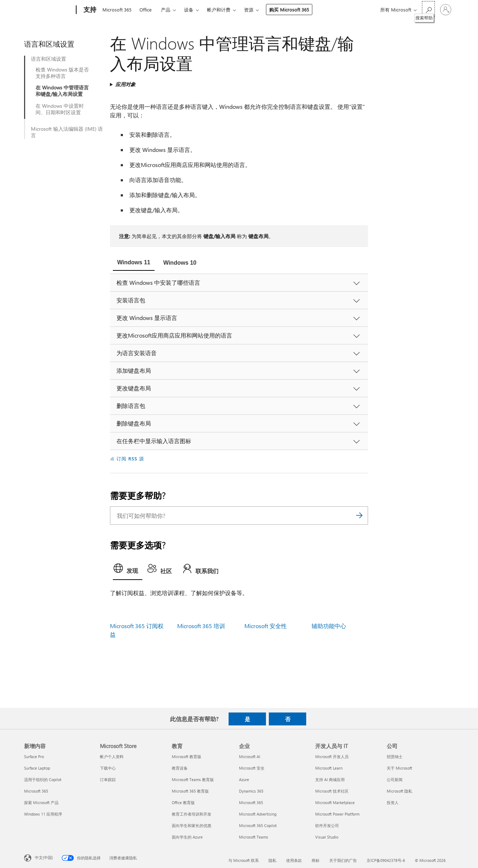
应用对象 (125, 84)
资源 (249, 10)
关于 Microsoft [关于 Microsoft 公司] (399, 768)
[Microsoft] (49, 10)
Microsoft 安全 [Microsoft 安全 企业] (252, 768)
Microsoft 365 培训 (201, 626)
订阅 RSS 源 (130, 458)
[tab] (134, 263)
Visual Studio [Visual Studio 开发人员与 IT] (327, 837)
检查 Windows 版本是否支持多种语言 (62, 73)
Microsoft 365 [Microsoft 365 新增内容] (36, 791)
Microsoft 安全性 (266, 626)
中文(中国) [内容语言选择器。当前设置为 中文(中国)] (44, 857)
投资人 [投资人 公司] (393, 802)
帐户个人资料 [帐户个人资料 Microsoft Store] (112, 756)
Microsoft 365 (117, 10)
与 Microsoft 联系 (243, 860)
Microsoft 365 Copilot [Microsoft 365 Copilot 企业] (258, 825)
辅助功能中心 (329, 626)
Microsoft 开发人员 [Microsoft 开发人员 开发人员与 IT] (332, 756)
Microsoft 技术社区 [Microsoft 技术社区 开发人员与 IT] (332, 791)
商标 (316, 860)
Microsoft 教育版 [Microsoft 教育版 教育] (187, 756)
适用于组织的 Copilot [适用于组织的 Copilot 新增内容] (43, 779)
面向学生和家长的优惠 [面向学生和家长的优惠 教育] (192, 825)
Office (146, 10)
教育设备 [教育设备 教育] (180, 768)
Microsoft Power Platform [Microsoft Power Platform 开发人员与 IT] (337, 814)
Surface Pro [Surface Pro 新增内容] (34, 756)
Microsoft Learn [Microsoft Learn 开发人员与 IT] (329, 768)
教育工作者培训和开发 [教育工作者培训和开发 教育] (192, 814)
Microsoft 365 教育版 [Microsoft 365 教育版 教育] (190, 791)
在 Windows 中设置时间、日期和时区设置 (60, 109)
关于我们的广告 (343, 860)
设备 (189, 10)
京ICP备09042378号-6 (386, 860)
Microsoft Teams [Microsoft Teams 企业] (254, 837)
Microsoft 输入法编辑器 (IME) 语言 (67, 132)
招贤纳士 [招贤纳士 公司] (395, 756)
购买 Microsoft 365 (289, 10)
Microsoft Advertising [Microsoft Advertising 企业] (258, 814)
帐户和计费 (219, 10)
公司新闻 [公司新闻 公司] (395, 779)
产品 (166, 10)
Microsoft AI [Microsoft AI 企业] (250, 756)
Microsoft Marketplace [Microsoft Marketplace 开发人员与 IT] (335, 802)
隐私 (272, 860)
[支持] (89, 10)
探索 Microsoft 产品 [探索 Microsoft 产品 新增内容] (41, 802)
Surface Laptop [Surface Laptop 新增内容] (37, 768)
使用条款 (294, 860)
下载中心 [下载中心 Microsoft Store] (108, 768)
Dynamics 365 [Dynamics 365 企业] (251, 791)
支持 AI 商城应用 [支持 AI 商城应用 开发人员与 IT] (330, 779)
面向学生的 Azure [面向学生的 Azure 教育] (187, 837)
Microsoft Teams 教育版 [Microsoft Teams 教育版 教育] (193, 779)
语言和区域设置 (49, 59)
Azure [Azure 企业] (244, 779)
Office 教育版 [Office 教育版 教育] (183, 802)
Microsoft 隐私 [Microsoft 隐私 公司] (399, 791)
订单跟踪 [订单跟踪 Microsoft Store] (108, 779)
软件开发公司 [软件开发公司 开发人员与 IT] (327, 825)
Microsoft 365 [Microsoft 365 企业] (251, 802)
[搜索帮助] (428, 9)
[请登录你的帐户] (446, 10)
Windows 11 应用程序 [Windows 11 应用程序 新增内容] (43, 814)
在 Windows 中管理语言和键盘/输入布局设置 (62, 91)
